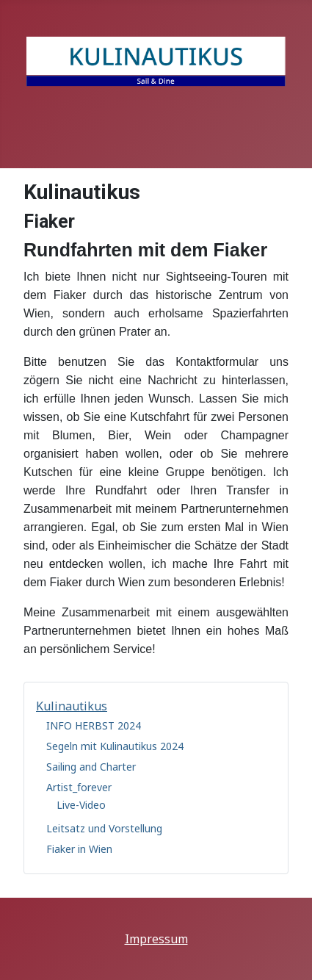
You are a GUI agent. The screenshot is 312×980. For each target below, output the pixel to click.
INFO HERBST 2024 (94, 725)
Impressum (156, 939)
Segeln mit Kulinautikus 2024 (115, 746)
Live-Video (81, 805)
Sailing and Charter (91, 767)
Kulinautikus (72, 706)
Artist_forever (79, 787)
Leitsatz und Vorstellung (104, 828)
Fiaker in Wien (79, 849)
